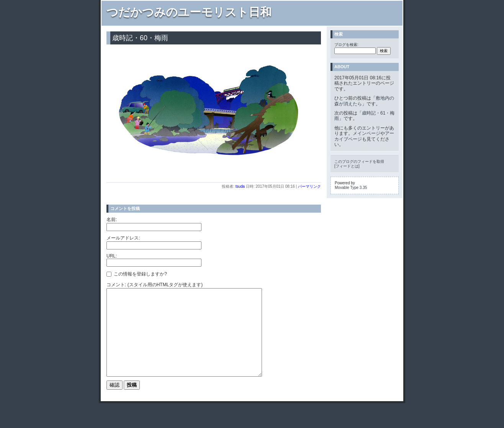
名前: (112, 220)
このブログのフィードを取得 (359, 162)
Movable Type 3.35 (351, 188)
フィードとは (347, 166)
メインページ (367, 133)
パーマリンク (309, 186)
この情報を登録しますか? (137, 274)
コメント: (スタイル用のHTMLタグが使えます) (155, 285)
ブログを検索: (346, 45)
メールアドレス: (123, 238)
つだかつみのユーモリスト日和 (189, 12)
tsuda (240, 186)
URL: (112, 256)
